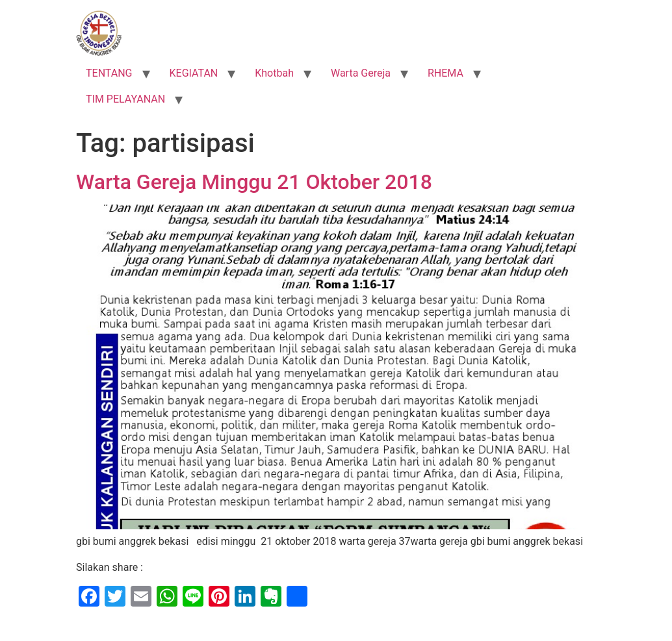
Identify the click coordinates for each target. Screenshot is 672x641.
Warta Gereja (361, 73)
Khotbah (274, 73)
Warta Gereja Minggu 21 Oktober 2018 (254, 182)
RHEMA (446, 73)
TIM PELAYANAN (125, 99)
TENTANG (109, 73)
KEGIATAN (194, 73)
